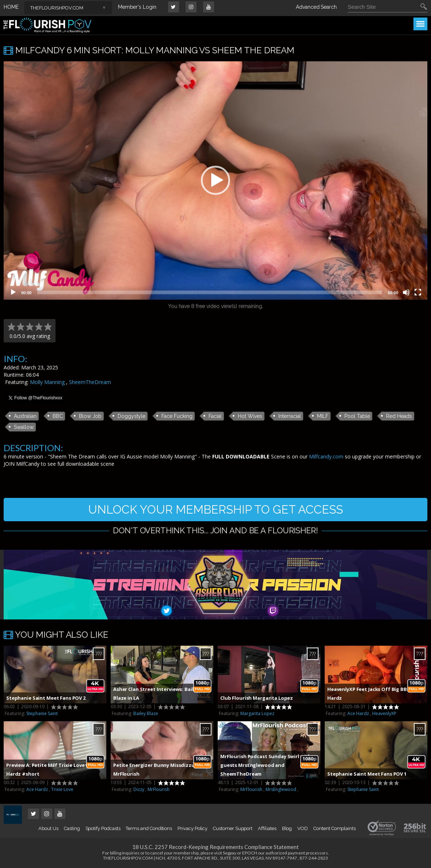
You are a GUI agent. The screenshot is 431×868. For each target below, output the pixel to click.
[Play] (13, 292)
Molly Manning (47, 382)
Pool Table (357, 416)
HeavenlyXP (384, 713)
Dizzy (139, 789)
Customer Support (233, 828)
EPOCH (250, 853)
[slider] (210, 292)
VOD (303, 828)
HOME (11, 7)
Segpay (230, 853)
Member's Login (137, 7)
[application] (215, 180)
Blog (287, 828)
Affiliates (267, 828)
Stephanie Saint (42, 713)
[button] (215, 180)
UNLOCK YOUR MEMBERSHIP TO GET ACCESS (215, 509)
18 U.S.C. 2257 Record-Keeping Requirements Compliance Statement (215, 847)
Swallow (24, 427)
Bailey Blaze (146, 713)
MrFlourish (159, 789)
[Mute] (406, 292)
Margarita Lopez (257, 713)
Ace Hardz (358, 713)
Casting (72, 828)
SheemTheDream (90, 382)
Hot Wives (250, 416)
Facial (215, 416)
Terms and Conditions (149, 828)
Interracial (290, 416)
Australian (25, 416)
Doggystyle (131, 416)
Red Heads (399, 416)
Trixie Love (62, 789)
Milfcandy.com (326, 456)
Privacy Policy (192, 828)
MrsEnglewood (281, 789)
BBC (58, 416)
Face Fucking (177, 416)
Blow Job (90, 416)
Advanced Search (316, 7)
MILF (323, 416)
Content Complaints (335, 828)
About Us (48, 828)
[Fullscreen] (418, 292)
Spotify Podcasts (103, 828)
